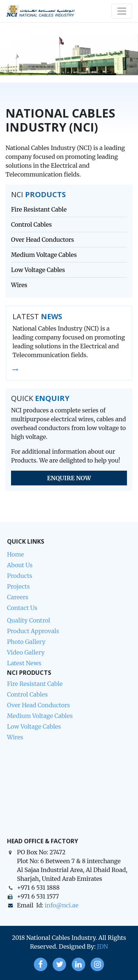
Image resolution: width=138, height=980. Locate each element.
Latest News (24, 663)
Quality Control (29, 620)
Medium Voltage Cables (44, 255)
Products (20, 576)
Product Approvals (33, 631)
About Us (20, 565)
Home (15, 554)
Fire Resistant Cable (39, 209)
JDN (103, 946)
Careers (18, 597)
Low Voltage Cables (38, 270)
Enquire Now (69, 478)
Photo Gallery (26, 642)
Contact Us (22, 608)
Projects (18, 586)
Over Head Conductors (43, 240)
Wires (19, 285)
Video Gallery (26, 652)
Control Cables (31, 224)
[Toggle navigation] (122, 11)
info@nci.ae (61, 905)
